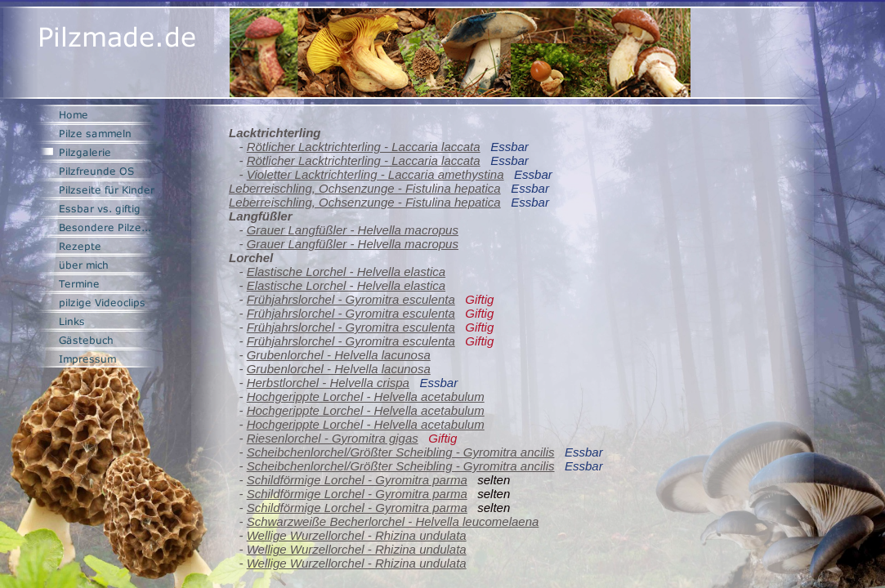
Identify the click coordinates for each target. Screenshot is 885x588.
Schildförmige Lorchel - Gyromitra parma (357, 480)
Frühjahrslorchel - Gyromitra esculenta (351, 299)
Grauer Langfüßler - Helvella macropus (353, 230)
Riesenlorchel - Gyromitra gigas (333, 438)
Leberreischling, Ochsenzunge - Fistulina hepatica (365, 188)
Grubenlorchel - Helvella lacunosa (339, 355)
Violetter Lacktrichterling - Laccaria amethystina (375, 174)
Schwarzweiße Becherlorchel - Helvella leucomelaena (393, 521)
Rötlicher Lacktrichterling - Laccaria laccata (364, 147)
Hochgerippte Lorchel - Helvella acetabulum (366, 396)
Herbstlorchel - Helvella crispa (328, 383)
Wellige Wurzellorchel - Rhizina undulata (357, 535)
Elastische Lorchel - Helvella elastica (346, 272)
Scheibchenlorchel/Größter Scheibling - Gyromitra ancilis (401, 452)
